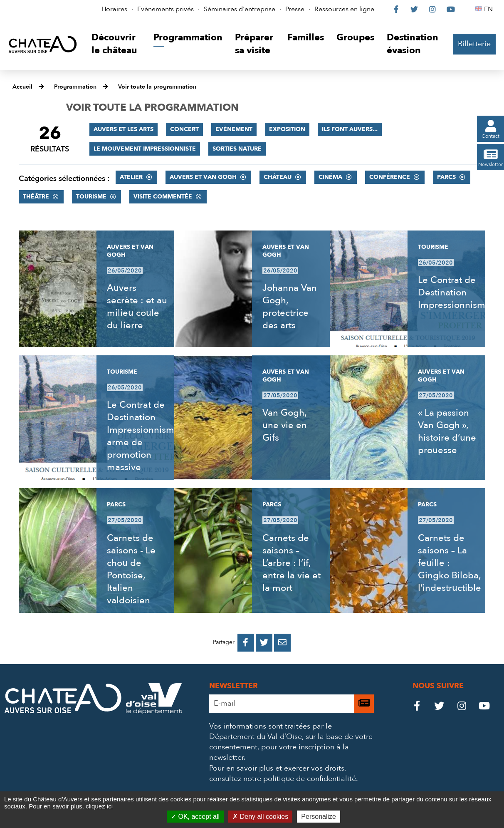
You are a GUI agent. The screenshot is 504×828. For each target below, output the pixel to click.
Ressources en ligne (344, 9)
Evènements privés (166, 9)
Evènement (234, 129)
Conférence (390, 177)
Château (278, 177)
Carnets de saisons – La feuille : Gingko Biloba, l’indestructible (450, 563)
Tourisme (91, 197)
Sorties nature (237, 149)
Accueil (22, 87)
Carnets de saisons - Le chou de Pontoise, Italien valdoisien (131, 569)
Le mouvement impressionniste (145, 149)
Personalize (319, 817)
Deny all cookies (260, 817)
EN (490, 9)
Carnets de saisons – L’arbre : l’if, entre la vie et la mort (292, 563)
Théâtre (36, 197)
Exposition (287, 129)
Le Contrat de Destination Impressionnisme (454, 293)
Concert (184, 129)
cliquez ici (99, 806)
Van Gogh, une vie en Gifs (285, 425)
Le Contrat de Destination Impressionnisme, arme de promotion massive (144, 436)
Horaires (114, 9)
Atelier (131, 177)
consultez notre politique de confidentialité (283, 779)
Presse (295, 9)
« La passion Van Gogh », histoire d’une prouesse (447, 431)
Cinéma (330, 177)
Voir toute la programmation (157, 87)
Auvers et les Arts (124, 129)
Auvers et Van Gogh (203, 177)
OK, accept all (195, 817)
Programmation (75, 87)
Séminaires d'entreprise (240, 9)
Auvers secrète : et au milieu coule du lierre (137, 307)
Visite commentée (163, 197)
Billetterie (474, 44)
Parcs (446, 177)
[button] (116, 44)
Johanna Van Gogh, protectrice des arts (290, 307)
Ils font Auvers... (350, 129)
